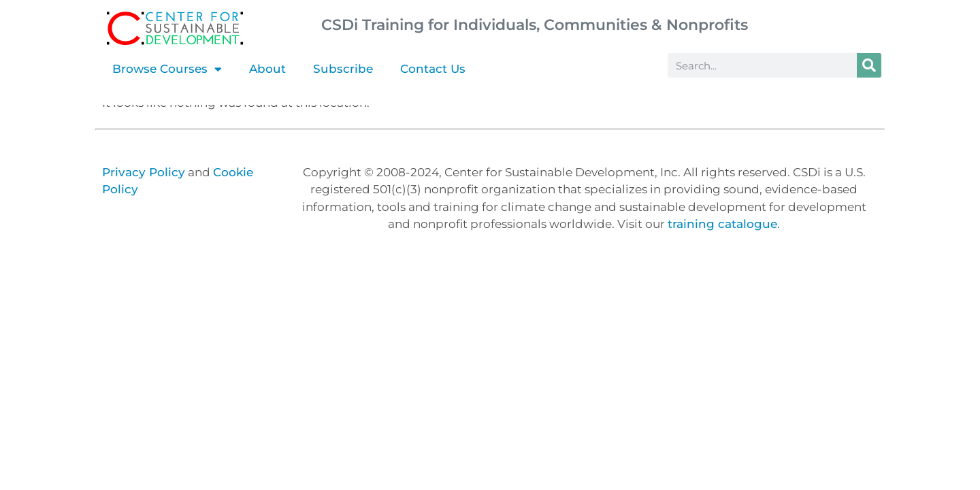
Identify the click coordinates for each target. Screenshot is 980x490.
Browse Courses (167, 69)
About (267, 69)
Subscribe (343, 69)
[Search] (869, 65)
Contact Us (433, 69)
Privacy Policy (144, 172)
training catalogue (722, 224)
